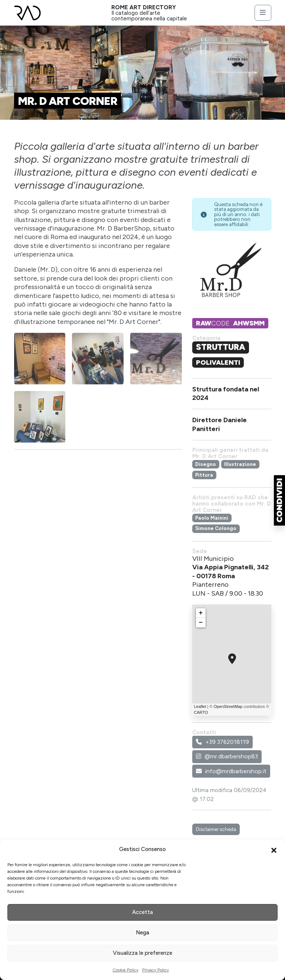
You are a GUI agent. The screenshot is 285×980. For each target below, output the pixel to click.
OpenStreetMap (228, 706)
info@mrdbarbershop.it (231, 771)
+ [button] (201, 613)
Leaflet (200, 706)
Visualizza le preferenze (142, 953)
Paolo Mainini (212, 518)
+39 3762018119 (222, 742)
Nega (142, 933)
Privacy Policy (155, 970)
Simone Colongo (216, 528)
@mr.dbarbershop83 (227, 756)
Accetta (142, 912)
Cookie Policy (125, 970)
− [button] (201, 623)
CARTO (201, 712)
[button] (274, 850)
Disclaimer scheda (216, 829)
